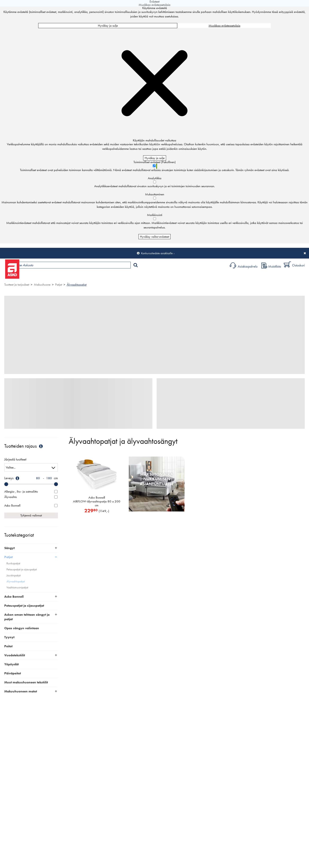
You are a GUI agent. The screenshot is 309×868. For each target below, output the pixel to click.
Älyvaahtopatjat (77, 285)
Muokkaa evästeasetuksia (224, 26)
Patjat (59, 285)
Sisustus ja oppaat (120, 276)
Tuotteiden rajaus (24, 446)
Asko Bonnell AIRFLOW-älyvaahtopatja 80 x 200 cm (97, 501)
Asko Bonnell (14, 597)
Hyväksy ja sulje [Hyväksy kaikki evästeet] (108, 26)
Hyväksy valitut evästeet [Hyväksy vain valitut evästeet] (154, 237)
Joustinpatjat (14, 575)
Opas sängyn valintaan (22, 628)
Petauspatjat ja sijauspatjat (22, 569)
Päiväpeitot (13, 673)
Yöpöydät (11, 664)
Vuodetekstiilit (15, 655)
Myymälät (72, 276)
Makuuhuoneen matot (21, 691)
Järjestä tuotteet (15, 460)
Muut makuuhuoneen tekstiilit (26, 682)
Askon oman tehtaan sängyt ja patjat (27, 617)
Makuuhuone (42, 285)
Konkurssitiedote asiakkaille (157, 253)
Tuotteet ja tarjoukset (40, 276)
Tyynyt (9, 637)
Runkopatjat (13, 563)
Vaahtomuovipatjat (17, 587)
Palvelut (95, 276)
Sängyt (9, 548)
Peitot (8, 646)
